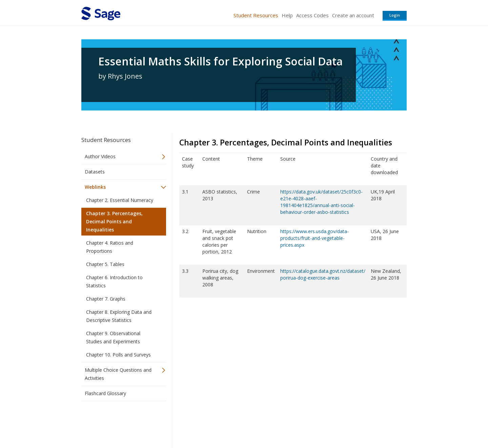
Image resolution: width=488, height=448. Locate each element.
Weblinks (95, 187)
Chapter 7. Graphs (106, 299)
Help (287, 15)
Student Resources (256, 15)
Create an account (353, 15)
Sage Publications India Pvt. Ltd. (180, 423)
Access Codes (312, 15)
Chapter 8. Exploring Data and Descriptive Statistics (119, 316)
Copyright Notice (324, 423)
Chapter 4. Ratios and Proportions (110, 247)
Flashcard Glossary (105, 393)
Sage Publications (120, 423)
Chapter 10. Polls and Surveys (118, 355)
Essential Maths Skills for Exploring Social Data (220, 61)
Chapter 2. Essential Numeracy (120, 200)
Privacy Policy (362, 423)
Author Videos (100, 156)
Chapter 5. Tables (105, 264)
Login (395, 15)
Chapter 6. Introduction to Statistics (114, 281)
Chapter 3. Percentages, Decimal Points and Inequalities (114, 221)
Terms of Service (283, 423)
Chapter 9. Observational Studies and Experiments (113, 337)
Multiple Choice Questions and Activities (118, 374)
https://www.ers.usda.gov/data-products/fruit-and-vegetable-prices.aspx (314, 238)
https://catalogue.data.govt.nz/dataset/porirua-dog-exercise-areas (323, 274)
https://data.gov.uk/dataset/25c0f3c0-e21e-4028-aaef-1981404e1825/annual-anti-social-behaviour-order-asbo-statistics (321, 202)
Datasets (95, 172)
